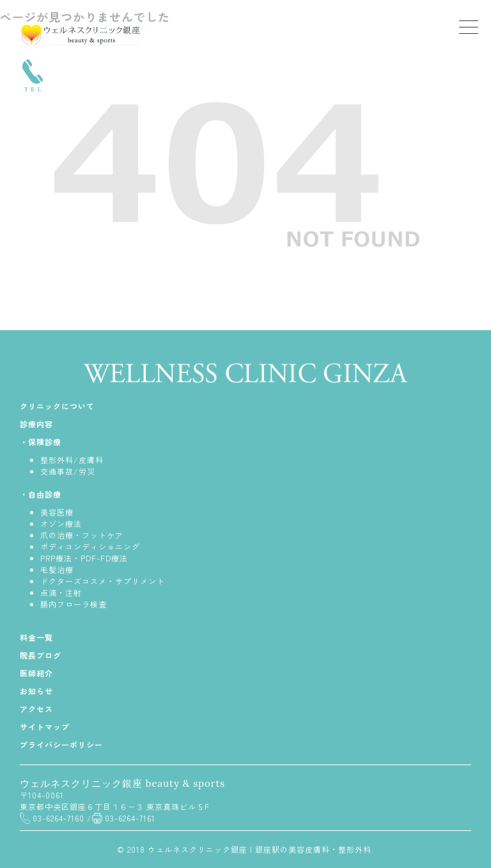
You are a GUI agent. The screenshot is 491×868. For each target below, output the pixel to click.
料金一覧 (36, 637)
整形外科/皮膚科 (72, 460)
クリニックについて (57, 406)
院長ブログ (41, 655)
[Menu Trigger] (468, 27)
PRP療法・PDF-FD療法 (84, 558)
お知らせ (36, 691)
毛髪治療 (57, 569)
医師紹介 (36, 673)
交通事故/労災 (68, 471)
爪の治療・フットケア (82, 535)
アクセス (36, 709)
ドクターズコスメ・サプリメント (103, 581)
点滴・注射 (61, 592)
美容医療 (57, 512)
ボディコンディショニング (90, 546)
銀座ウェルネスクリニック (84, 34)
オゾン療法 (61, 523)
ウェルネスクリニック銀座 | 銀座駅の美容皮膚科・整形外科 (260, 849)
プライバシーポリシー (61, 744)
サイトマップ (45, 727)
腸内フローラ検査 (74, 604)
